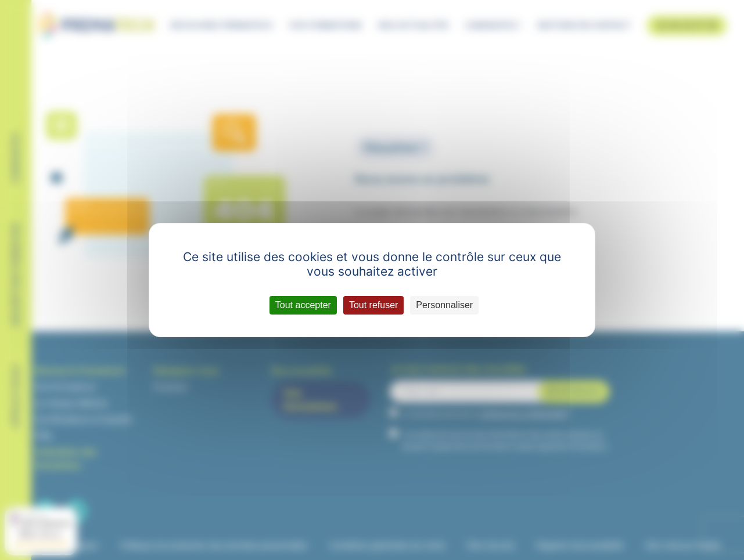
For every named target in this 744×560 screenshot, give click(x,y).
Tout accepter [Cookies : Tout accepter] (303, 305)
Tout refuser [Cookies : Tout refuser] (373, 305)
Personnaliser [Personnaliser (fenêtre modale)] (444, 305)
